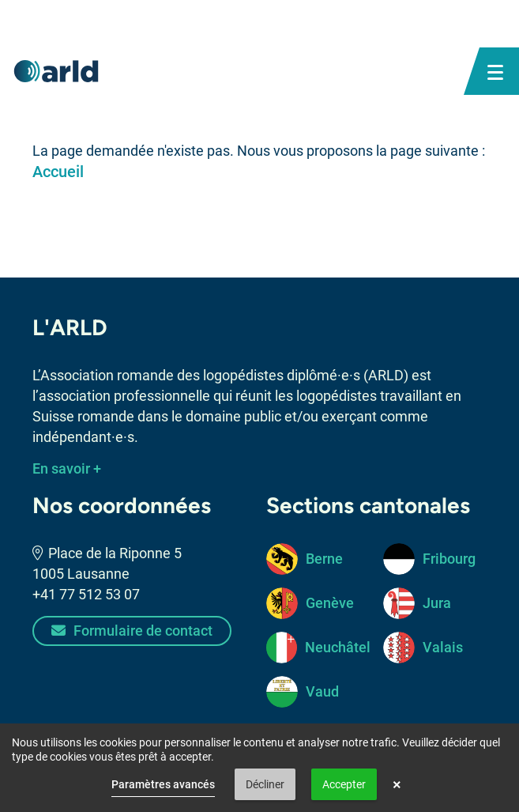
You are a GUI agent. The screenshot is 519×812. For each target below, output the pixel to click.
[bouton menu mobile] (495, 71)
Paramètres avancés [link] (163, 784)
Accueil (58, 172)
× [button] (397, 784)
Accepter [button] (344, 784)
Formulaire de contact (132, 631)
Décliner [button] (265, 784)
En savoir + (67, 468)
